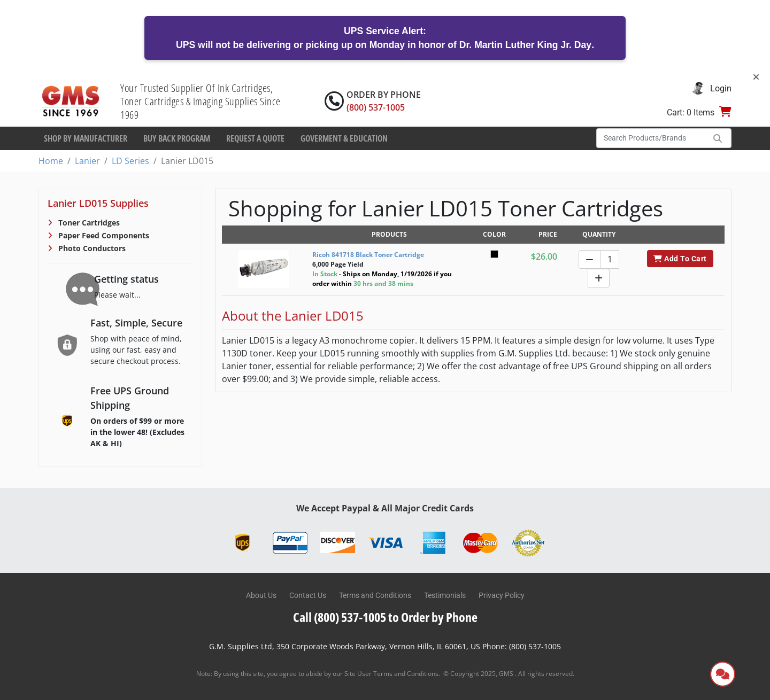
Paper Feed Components (103, 235)
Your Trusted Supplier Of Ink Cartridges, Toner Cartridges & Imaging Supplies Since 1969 (201, 101)
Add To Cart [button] (680, 259)
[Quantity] (610, 259)
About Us (261, 595)
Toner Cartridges (88, 223)
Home (51, 161)
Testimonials (445, 595)
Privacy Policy (502, 595)
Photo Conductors (91, 248)
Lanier (87, 161)
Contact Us (308, 595)
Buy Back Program (177, 138)
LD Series (130, 161)
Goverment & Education (344, 138)
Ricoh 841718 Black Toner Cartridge (368, 255)
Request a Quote (255, 138)
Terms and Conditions (375, 595)
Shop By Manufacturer (86, 138)
